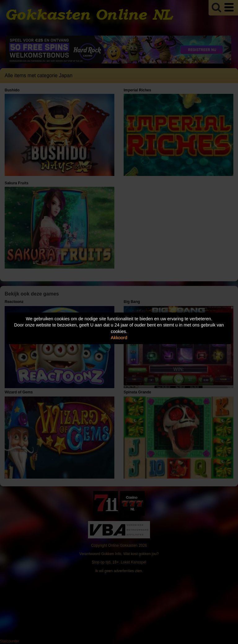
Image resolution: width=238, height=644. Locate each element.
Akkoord (119, 338)
